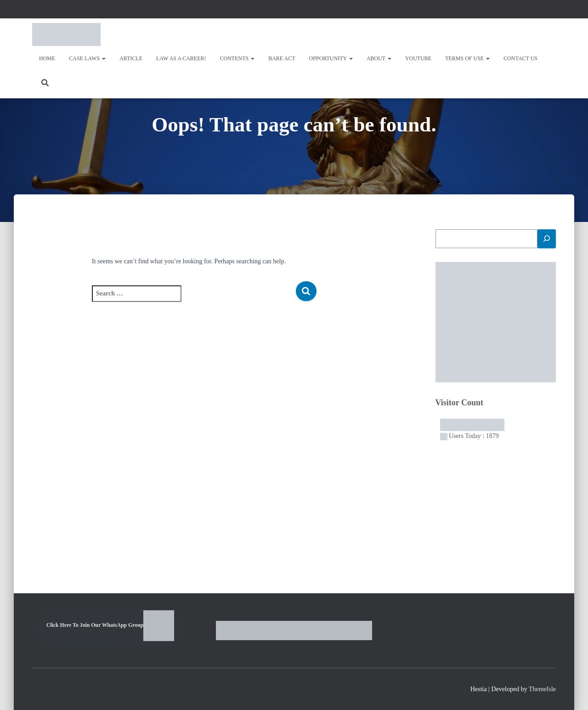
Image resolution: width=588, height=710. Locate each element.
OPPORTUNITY (331, 58)
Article (131, 58)
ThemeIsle (542, 689)
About (379, 58)
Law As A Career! (181, 58)
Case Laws (87, 58)
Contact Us (520, 58)
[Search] (547, 239)
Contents (237, 58)
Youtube (418, 58)
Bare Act (282, 58)
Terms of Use (467, 58)
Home (47, 58)
